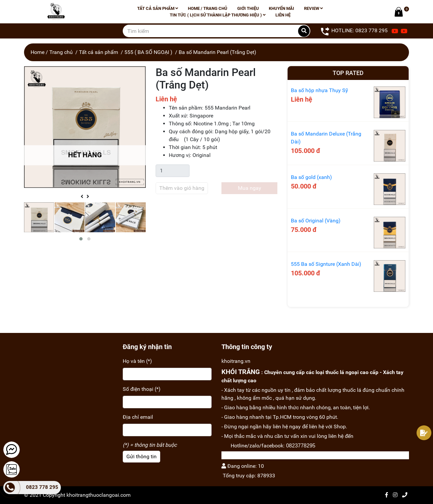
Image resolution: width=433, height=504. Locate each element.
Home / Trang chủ (208, 8)
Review (313, 8)
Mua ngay (250, 188)
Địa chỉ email (138, 417)
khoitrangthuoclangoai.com (99, 495)
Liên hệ (283, 15)
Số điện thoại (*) (142, 389)
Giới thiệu (248, 8)
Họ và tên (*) (137, 361)
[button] (81, 239)
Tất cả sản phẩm (158, 8)
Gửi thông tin (141, 456)
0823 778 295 (42, 487)
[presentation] (82, 197)
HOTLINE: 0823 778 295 (354, 31)
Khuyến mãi (281, 8)
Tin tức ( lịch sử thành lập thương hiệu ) (218, 15)
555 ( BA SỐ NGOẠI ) (148, 52)
